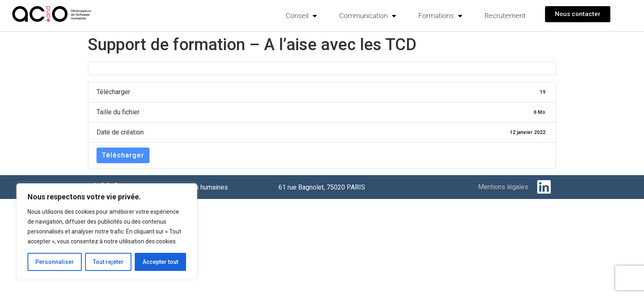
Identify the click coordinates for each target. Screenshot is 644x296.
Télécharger (123, 155)
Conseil (301, 16)
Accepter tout (160, 262)
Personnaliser (55, 262)
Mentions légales (503, 187)
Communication (368, 16)
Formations (440, 16)
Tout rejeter (108, 262)
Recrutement (505, 16)
